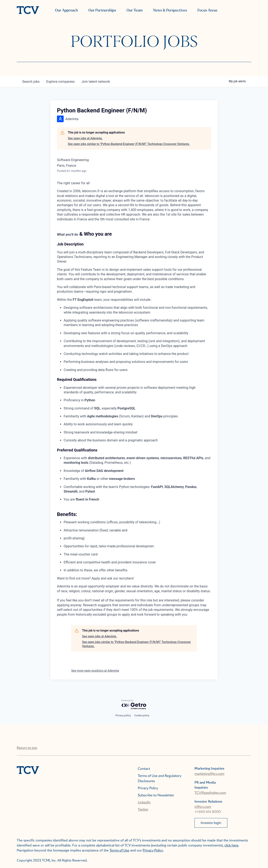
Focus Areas (207, 10)
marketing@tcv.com (209, 774)
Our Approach (66, 10)
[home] (28, 10)
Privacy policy (123, 715)
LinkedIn (144, 802)
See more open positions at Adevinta (95, 671)
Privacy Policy (148, 788)
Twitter (143, 809)
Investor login (211, 823)
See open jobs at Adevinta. (85, 138)
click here (231, 845)
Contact (144, 769)
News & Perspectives (170, 10)
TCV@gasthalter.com (210, 793)
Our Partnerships (102, 10)
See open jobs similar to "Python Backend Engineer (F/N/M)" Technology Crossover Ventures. (129, 144)
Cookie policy (142, 715)
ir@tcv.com (203, 807)
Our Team (135, 10)
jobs (31, 82)
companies (60, 82)
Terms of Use (119, 850)
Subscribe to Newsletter (156, 795)
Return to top (27, 748)
